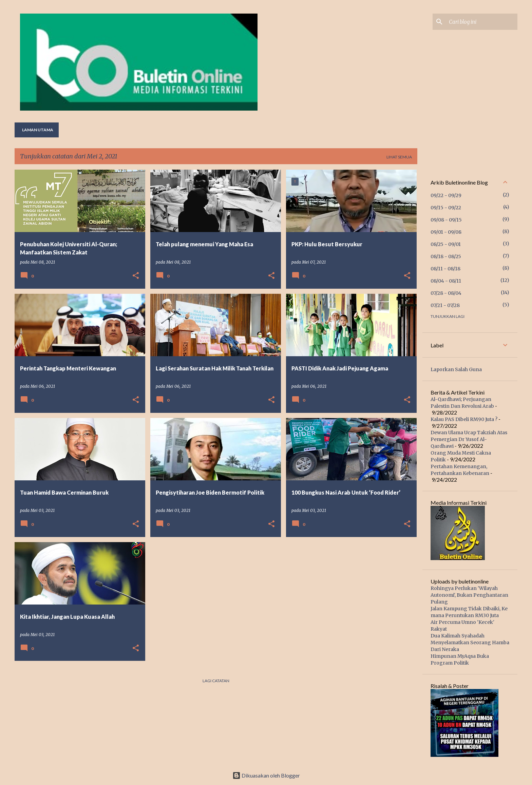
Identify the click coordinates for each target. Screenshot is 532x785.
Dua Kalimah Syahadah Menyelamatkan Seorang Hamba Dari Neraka (470, 643)
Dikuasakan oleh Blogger (266, 775)
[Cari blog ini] (482, 22)
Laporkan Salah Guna (456, 369)
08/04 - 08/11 (446, 281)
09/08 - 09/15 (446, 220)
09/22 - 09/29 (446, 195)
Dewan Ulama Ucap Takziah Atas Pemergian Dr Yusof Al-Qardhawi (469, 439)
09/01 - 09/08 (446, 232)
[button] (136, 276)
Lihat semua (399, 157)
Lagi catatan (216, 681)
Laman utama (38, 130)
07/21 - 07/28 (445, 305)
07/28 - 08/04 (446, 293)
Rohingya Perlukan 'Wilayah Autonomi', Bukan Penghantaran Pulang (469, 595)
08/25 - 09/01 (446, 244)
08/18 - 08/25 (446, 256)
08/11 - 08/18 (445, 269)
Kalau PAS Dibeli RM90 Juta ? (464, 419)
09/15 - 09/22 (446, 208)
